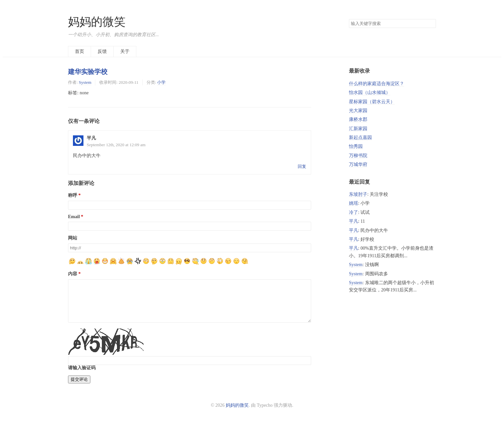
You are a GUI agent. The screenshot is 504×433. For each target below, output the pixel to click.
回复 (302, 166)
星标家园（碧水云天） (372, 102)
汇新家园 (358, 129)
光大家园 (358, 111)
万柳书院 (358, 156)
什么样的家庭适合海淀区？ (377, 84)
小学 (161, 82)
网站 (73, 238)
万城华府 (358, 164)
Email (74, 217)
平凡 (354, 221)
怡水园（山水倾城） (370, 92)
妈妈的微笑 (97, 22)
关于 (125, 51)
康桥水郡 (358, 119)
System (85, 82)
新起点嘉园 (360, 137)
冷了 (354, 212)
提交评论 (79, 387)
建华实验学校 (88, 72)
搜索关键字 (349, 19)
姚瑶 (354, 203)
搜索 (431, 24)
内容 (73, 274)
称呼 (73, 195)
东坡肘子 (358, 194)
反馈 (102, 51)
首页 (80, 51)
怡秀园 (356, 146)
